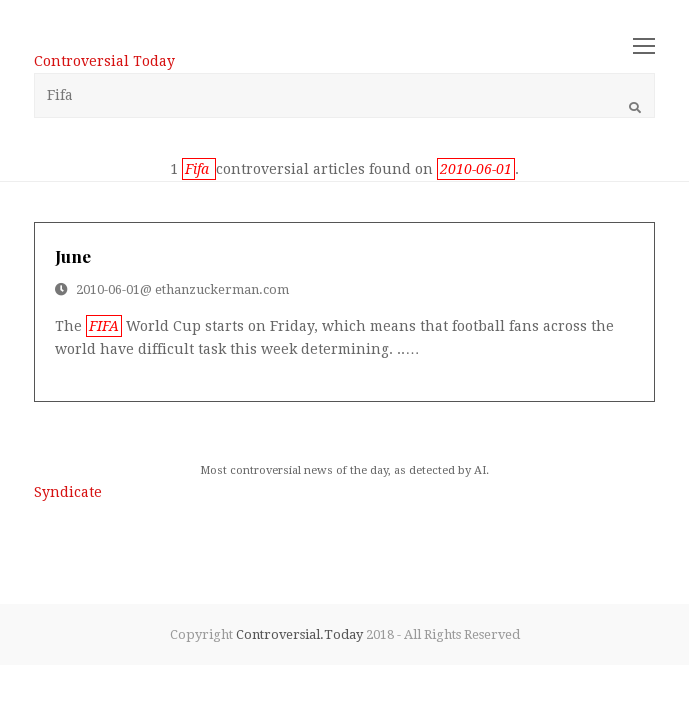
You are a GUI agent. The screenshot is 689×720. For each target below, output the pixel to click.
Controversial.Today (299, 634)
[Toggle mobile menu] (644, 47)
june (73, 255)
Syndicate (68, 492)
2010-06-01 (108, 289)
